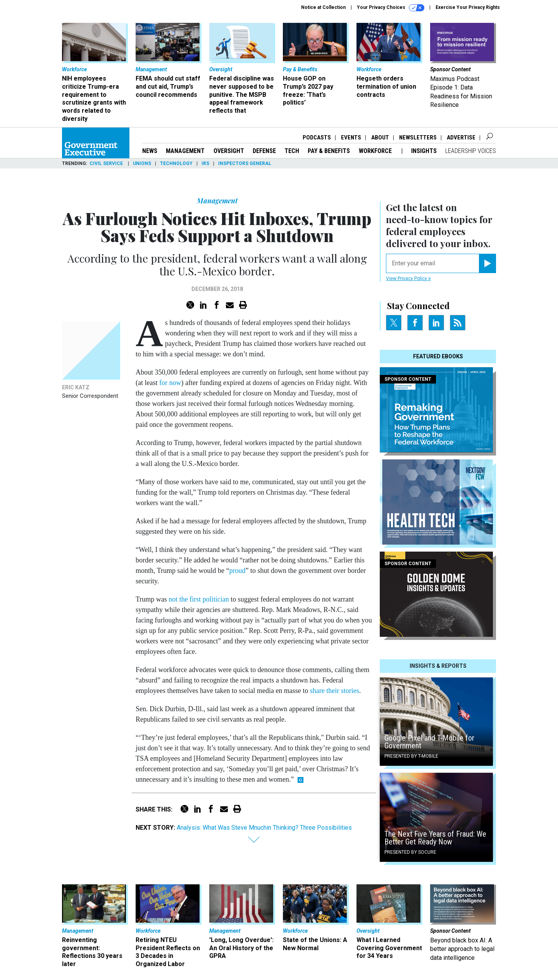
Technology (176, 163)
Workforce (376, 151)
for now (170, 383)
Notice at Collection (323, 7)
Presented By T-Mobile (411, 756)
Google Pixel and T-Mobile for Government (429, 742)
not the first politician (199, 599)
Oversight (229, 151)
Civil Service (107, 163)
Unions (142, 163)
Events (351, 138)
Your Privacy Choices (391, 8)
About (380, 138)
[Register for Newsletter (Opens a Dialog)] (487, 263)
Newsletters (418, 138)
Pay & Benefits (329, 151)
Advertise (461, 138)
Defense (264, 151)
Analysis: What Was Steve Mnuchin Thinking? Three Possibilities (264, 828)
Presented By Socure (410, 852)
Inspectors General (245, 163)
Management (185, 151)
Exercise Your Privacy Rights (468, 7)
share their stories (333, 691)
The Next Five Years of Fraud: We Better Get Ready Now (435, 838)
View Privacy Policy (408, 279)
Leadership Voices (471, 151)
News (150, 151)
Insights (424, 151)
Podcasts (317, 138)
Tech (292, 151)
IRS (205, 163)
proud (238, 571)
